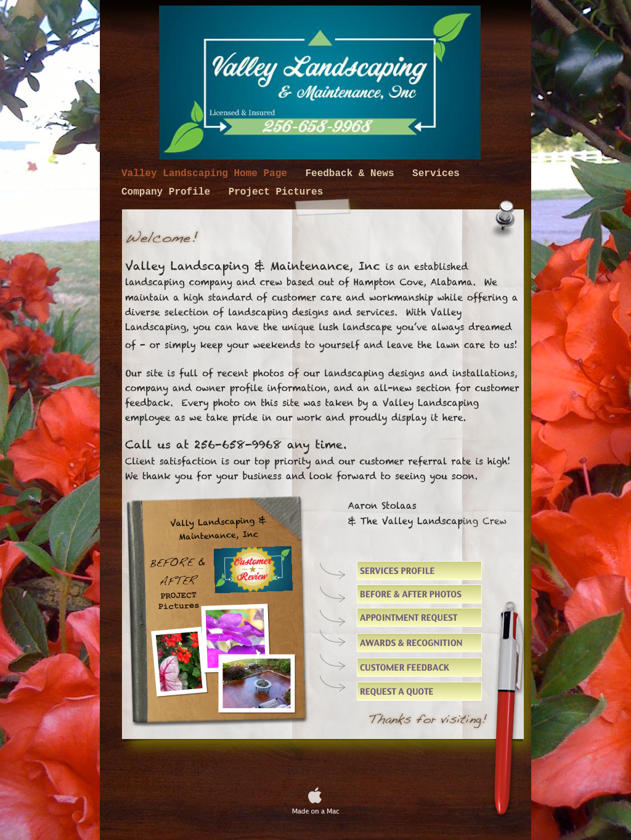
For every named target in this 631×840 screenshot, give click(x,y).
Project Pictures (276, 192)
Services (436, 174)
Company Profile (169, 192)
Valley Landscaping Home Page (207, 174)
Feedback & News (352, 174)
